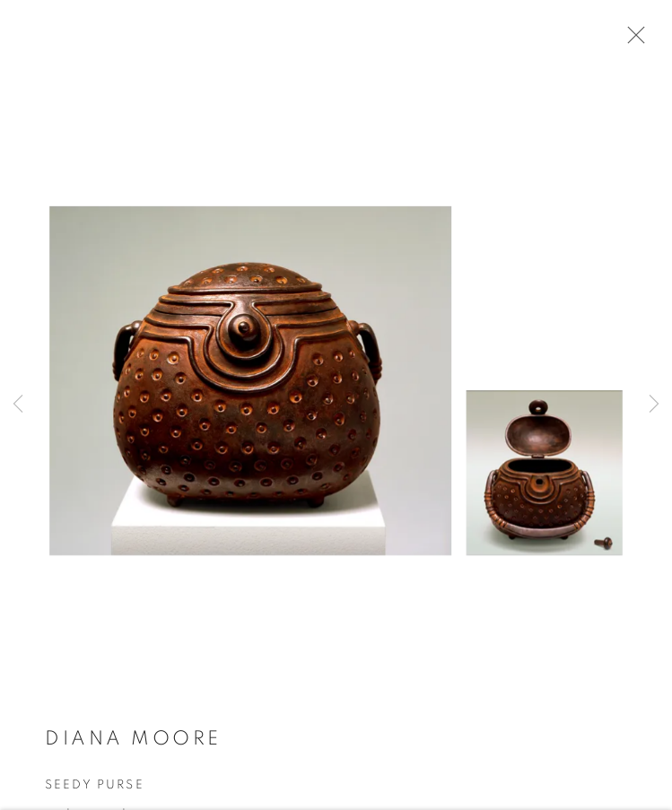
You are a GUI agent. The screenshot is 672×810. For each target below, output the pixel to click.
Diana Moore (133, 752)
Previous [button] (18, 405)
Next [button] (654, 405)
